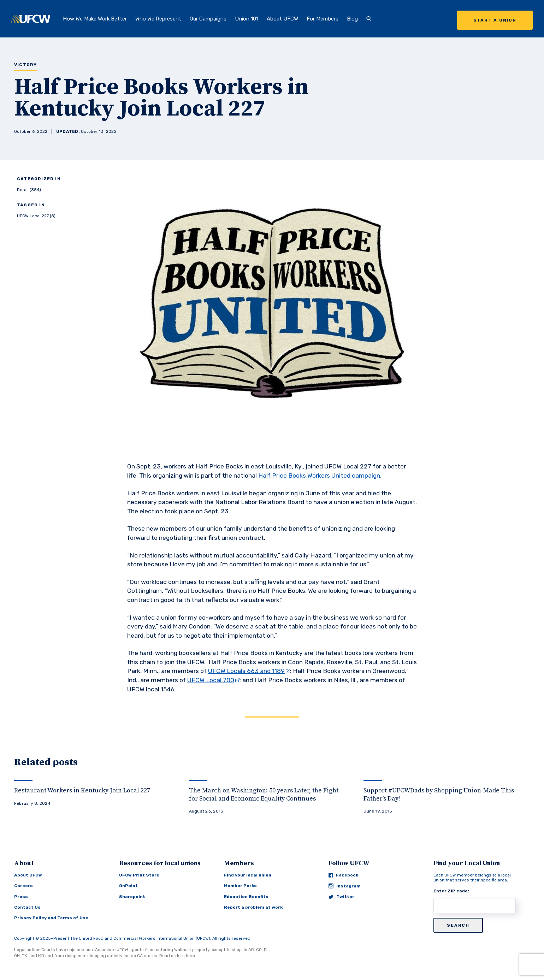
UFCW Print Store (139, 875)
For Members (323, 19)
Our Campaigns (208, 19)
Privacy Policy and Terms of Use (51, 918)
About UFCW (282, 19)
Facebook (343, 875)
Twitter (341, 897)
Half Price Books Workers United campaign (319, 476)
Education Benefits (246, 897)
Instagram (345, 886)
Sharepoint (132, 897)
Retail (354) (29, 190)
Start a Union (495, 20)
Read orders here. (178, 956)
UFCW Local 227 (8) (36, 216)
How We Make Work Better (95, 19)
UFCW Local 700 (211, 680)
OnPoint (128, 886)
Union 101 (247, 19)
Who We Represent (158, 19)
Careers (23, 886)
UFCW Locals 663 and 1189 (246, 671)
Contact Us (27, 907)
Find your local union (248, 875)
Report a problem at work (253, 907)
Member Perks (240, 886)
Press (21, 897)
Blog (352, 19)
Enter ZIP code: (451, 891)
